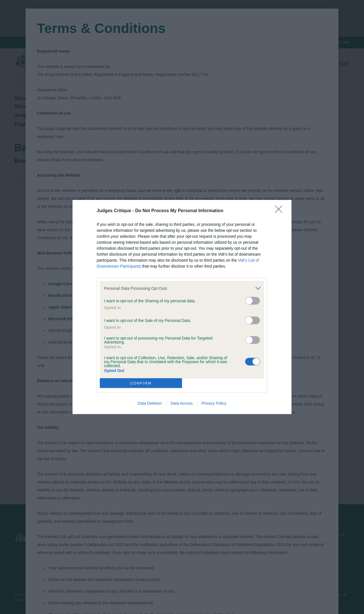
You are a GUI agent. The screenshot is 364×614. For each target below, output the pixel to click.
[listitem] (182, 288)
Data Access (182, 403)
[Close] (280, 211)
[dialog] (182, 307)
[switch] (253, 301)
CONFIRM (141, 383)
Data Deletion (150, 403)
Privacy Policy (214, 403)
